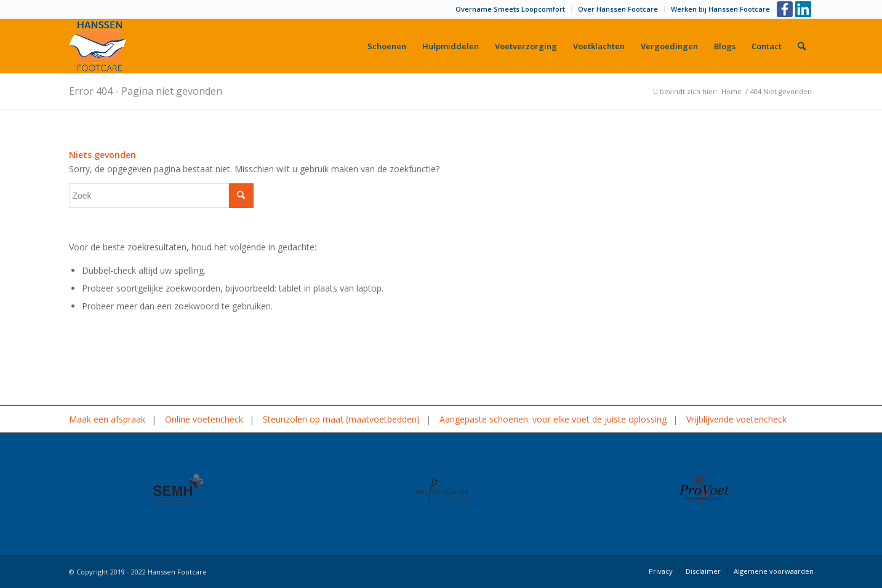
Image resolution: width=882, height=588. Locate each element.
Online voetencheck (204, 419)
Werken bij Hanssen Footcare (720, 9)
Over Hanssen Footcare (618, 9)
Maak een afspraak (107, 419)
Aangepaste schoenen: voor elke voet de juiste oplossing (553, 419)
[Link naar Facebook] (786, 9)
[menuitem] (511, 9)
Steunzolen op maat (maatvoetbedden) (341, 419)
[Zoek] (802, 46)
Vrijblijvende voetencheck (736, 419)
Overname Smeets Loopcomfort (510, 9)
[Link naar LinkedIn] (804, 9)
